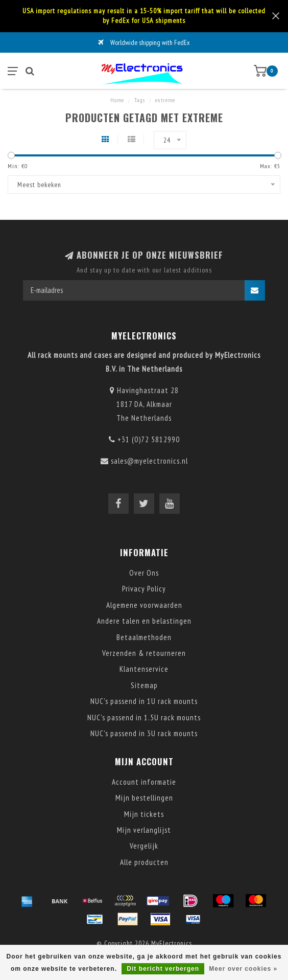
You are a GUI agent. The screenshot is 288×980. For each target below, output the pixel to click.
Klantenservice (144, 669)
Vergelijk (144, 846)
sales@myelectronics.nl (149, 461)
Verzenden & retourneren (144, 653)
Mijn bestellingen (144, 798)
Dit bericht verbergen (163, 969)
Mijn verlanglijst (144, 830)
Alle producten (144, 862)
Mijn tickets (144, 814)
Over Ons (144, 573)
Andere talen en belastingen (144, 621)
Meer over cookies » (243, 969)
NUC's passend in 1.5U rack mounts (144, 717)
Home (117, 100)
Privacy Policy (144, 589)
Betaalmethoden (144, 637)
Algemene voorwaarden (144, 605)
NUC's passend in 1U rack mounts (144, 701)
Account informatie (144, 782)
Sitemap (144, 685)
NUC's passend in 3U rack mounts (144, 733)
